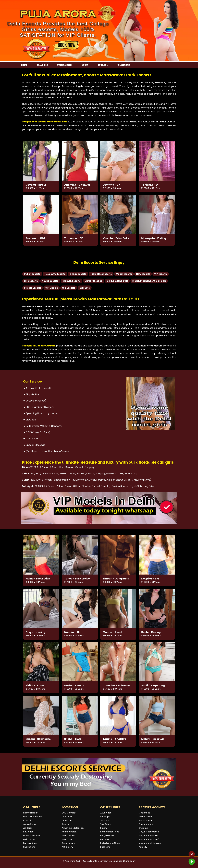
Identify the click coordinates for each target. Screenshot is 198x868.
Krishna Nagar (30, 813)
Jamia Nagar (30, 824)
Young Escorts (50, 281)
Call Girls (85, 288)
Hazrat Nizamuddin (33, 817)
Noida (85, 65)
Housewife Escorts (55, 274)
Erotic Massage (94, 281)
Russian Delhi (65, 65)
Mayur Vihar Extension (150, 843)
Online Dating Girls (117, 281)
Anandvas (67, 839)
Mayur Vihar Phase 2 (149, 836)
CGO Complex (69, 813)
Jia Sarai (28, 828)
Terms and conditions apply (121, 861)
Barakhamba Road (110, 832)
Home (24, 65)
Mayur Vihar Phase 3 (149, 839)
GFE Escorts (69, 288)
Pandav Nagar (30, 843)
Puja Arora (70, 861)
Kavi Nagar (29, 832)
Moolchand (144, 813)
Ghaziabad (124, 65)
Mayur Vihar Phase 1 (149, 832)
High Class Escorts (101, 274)
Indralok (27, 820)
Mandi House (145, 820)
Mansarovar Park (32, 836)
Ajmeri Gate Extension (73, 828)
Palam (103, 828)
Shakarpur (106, 817)
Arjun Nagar (106, 813)
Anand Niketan (69, 832)
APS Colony (67, 847)
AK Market (67, 820)
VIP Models (52, 288)
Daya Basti (67, 817)
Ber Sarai (105, 839)
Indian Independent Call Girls (149, 281)
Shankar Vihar (146, 824)
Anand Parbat (69, 836)
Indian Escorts (32, 274)
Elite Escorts (31, 281)
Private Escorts (33, 288)
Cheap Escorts (78, 274)
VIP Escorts (161, 274)
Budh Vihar (106, 847)
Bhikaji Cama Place (110, 843)
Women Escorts (72, 281)
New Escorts (143, 274)
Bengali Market (108, 836)
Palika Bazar (29, 839)
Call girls (42, 65)
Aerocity (143, 847)
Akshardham (145, 817)
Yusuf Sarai (106, 824)
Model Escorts (124, 274)
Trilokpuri (105, 820)
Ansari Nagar (68, 843)
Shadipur (143, 828)
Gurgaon (103, 65)
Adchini (66, 824)
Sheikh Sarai (29, 847)
